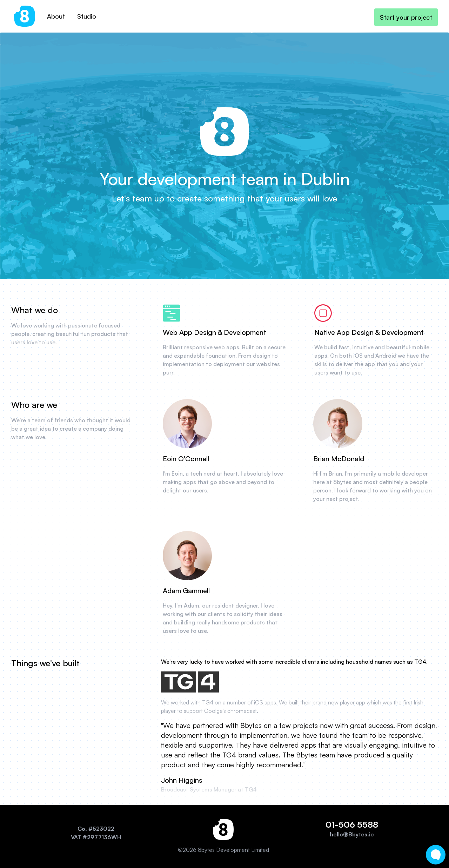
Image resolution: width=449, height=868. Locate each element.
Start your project (406, 17)
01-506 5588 (352, 824)
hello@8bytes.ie (352, 834)
